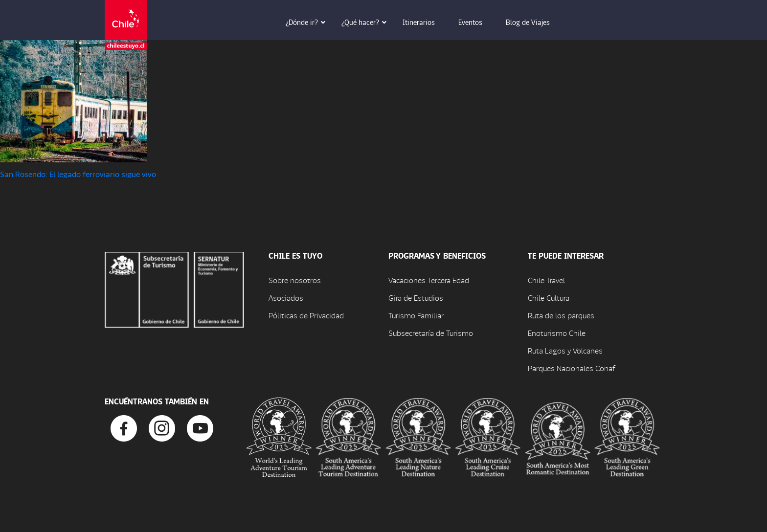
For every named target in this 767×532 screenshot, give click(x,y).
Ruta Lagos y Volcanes (565, 350)
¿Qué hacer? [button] (367, 22)
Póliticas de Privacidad (306, 315)
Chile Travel (546, 280)
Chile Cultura (549, 298)
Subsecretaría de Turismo (431, 333)
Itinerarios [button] (426, 22)
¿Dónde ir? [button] (309, 22)
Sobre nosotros (295, 280)
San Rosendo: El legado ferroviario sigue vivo (78, 174)
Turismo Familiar (416, 315)
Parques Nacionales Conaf (571, 368)
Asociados (286, 298)
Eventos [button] (477, 22)
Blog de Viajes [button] (535, 22)
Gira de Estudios (416, 298)
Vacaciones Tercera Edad (429, 280)
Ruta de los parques (561, 315)
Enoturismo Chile (557, 333)
